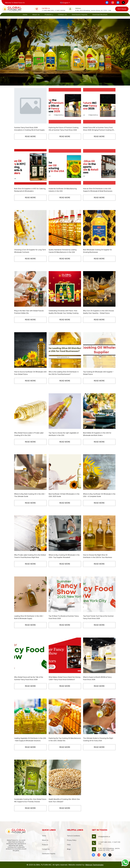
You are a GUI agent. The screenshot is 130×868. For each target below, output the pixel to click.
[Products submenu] (52, 15)
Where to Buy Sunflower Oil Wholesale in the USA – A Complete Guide (99, 495)
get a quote (122, 9)
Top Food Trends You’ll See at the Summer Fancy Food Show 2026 (96, 617)
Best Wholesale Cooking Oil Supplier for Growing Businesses (98, 251)
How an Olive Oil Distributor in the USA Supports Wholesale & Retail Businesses (98, 190)
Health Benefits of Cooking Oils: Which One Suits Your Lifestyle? (64, 800)
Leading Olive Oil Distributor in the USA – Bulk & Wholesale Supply (30, 617)
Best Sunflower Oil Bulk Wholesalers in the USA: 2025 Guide (63, 495)
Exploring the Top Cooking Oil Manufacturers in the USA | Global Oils (63, 739)
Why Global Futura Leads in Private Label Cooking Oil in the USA (30, 434)
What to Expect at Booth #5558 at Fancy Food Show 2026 (99, 678)
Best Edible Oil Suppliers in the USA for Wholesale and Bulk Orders (98, 434)
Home (25, 15)
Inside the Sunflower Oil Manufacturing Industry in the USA (64, 190)
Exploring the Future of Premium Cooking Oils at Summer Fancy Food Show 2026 (65, 129)
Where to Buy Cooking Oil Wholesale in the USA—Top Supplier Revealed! (64, 556)
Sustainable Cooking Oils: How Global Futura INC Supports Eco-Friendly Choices (29, 801)
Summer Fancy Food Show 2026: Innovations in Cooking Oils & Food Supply (28, 129)
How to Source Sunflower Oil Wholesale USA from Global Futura (30, 373)
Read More (30, 136)
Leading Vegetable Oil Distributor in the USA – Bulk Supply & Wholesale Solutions (30, 739)
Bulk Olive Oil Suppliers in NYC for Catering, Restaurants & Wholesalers (28, 190)
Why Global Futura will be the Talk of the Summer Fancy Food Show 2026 (30, 678)
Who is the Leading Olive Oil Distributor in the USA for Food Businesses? (65, 373)
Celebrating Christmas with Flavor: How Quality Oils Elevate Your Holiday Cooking (64, 312)
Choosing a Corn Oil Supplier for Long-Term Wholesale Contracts (29, 251)
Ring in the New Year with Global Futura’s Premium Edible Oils (30, 312)
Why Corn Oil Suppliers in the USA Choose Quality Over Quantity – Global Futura (98, 312)
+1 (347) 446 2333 (48, 10)
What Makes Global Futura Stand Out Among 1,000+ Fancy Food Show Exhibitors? (63, 678)
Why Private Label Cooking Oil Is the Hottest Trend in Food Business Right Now (28, 556)
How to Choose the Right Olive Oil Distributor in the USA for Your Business (98, 556)
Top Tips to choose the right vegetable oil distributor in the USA (64, 434)
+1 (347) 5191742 (60, 10)
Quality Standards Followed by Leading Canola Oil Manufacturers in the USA (64, 251)
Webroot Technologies (94, 865)
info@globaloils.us (104, 836)
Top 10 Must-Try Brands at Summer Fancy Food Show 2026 (65, 617)
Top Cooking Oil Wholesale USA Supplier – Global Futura (99, 373)
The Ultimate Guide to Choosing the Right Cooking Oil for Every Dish (99, 739)
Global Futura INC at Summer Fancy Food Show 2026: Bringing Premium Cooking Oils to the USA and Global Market (99, 129)
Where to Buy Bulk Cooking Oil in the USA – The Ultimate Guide (30, 495)
